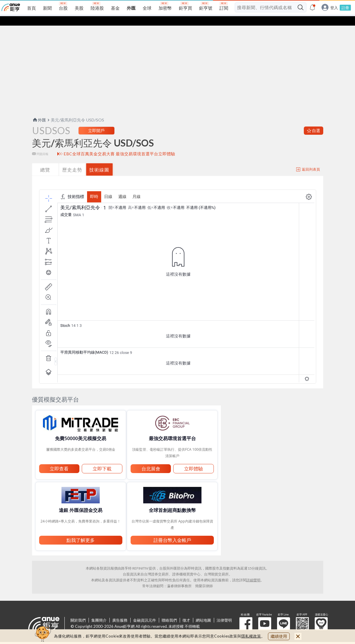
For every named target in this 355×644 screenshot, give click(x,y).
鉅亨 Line (284, 614)
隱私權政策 (251, 636)
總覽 (45, 160)
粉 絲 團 (246, 614)
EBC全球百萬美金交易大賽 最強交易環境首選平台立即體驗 (120, 144)
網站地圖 (204, 611)
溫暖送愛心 (321, 614)
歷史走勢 (72, 160)
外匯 (39, 110)
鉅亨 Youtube (265, 614)
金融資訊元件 (145, 611)
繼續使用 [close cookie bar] (279, 636)
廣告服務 (120, 611)
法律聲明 (224, 611)
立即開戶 (96, 121)
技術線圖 (99, 160)
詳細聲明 (254, 571)
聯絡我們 (169, 611)
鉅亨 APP (302, 614)
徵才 (186, 611)
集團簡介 (99, 611)
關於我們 (78, 611)
